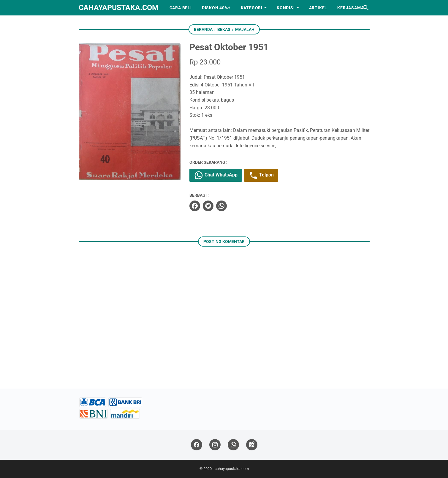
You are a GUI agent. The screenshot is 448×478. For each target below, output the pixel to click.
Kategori (252, 8)
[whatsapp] (221, 206)
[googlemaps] (252, 445)
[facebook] (195, 206)
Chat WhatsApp (216, 175)
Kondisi (286, 8)
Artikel (318, 8)
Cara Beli (181, 8)
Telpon (261, 175)
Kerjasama (350, 8)
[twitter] (208, 206)
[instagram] (215, 445)
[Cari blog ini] (366, 8)
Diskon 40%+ (216, 8)
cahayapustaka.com (119, 8)
